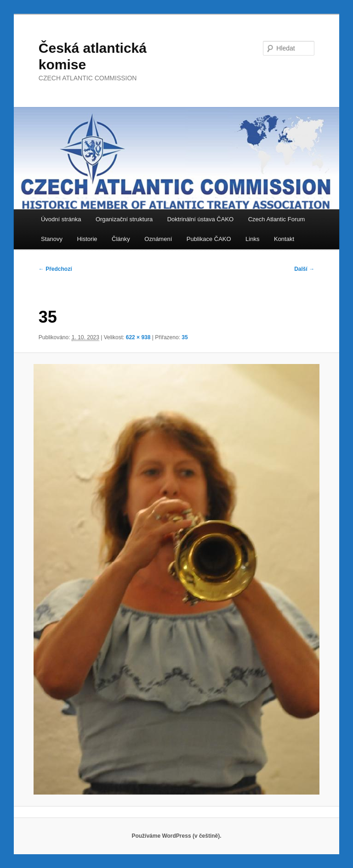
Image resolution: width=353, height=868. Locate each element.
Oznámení (158, 239)
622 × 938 (138, 337)
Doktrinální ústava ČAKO (201, 219)
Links (252, 239)
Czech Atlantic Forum (277, 219)
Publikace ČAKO (209, 239)
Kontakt (284, 239)
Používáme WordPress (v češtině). (176, 836)
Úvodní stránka (61, 219)
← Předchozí (55, 269)
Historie (87, 239)
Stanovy (52, 239)
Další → (304, 269)
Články (121, 239)
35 (185, 337)
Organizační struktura (124, 219)
